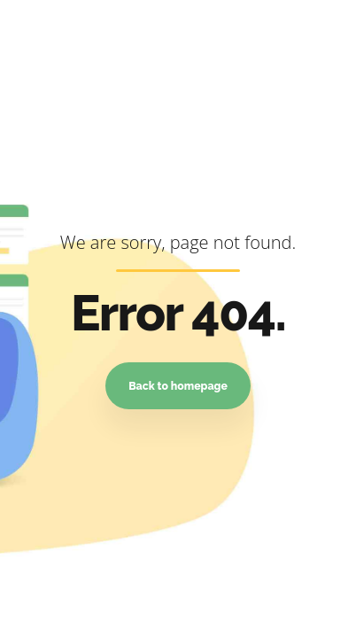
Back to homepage (178, 386)
